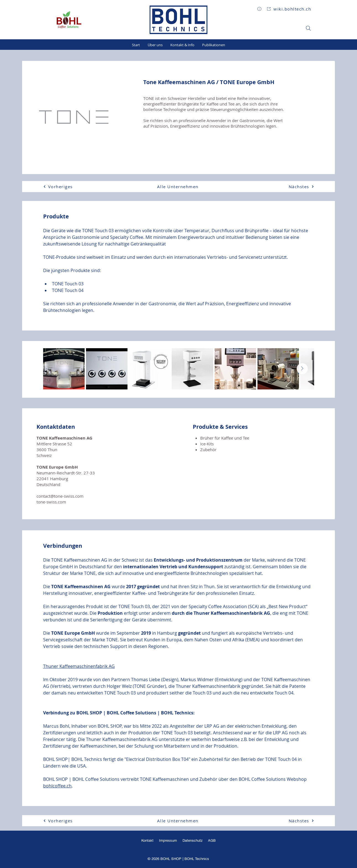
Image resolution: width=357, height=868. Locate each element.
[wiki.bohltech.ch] (289, 9)
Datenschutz (193, 840)
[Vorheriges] (63, 187)
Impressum (168, 840)
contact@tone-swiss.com (60, 496)
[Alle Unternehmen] (178, 187)
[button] (259, 9)
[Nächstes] (295, 187)
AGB (211, 840)
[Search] (308, 28)
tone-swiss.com (51, 502)
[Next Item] (302, 369)
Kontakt (147, 840)
